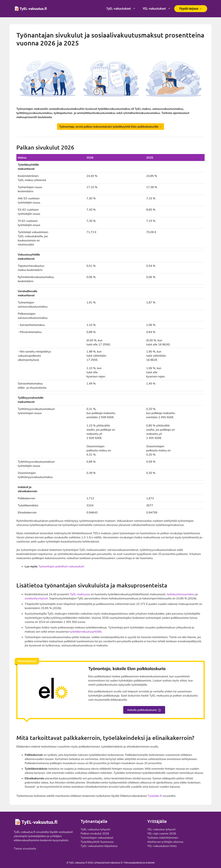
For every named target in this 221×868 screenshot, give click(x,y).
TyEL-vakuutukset (123, 9)
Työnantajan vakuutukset (97, 838)
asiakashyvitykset (36, 598)
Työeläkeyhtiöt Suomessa (97, 842)
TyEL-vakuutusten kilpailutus (99, 846)
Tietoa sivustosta (25, 848)
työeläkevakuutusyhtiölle (86, 632)
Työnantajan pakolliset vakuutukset (61, 566)
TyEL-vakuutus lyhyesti (95, 829)
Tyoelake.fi (155, 796)
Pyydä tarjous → (191, 9)
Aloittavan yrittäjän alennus (165, 842)
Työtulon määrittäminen (163, 838)
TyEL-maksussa (80, 594)
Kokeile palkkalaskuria (142, 710)
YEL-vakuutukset (158, 9)
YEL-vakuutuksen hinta (162, 846)
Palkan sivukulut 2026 (95, 833)
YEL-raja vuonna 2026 (162, 833)
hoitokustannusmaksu (181, 594)
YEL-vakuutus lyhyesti (161, 829)
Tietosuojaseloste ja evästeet (139, 863)
